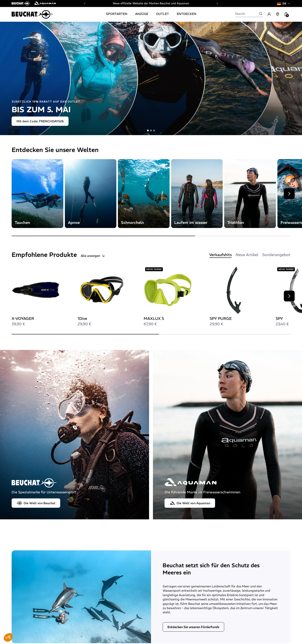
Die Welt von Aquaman (190, 503)
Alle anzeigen (93, 256)
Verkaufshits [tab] (220, 255)
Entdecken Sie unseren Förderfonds (193, 627)
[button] (8, 637)
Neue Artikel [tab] (247, 255)
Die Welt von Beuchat (36, 503)
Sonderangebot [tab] (276, 255)
